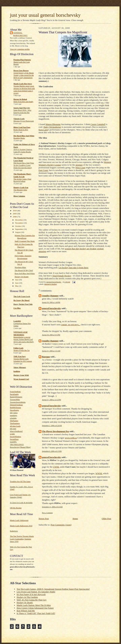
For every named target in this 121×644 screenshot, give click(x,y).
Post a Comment (47, 513)
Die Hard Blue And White (24, 136)
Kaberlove (14, 531)
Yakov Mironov (20, 367)
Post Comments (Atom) (61, 525)
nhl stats (13, 429)
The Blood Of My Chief (24, 270)
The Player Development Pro (55, 431)
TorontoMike (15, 399)
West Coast (80, 168)
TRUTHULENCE (17, 444)
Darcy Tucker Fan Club (23, 304)
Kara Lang (43, 130)
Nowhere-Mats (20, 267)
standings (13, 415)
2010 (15, 211)
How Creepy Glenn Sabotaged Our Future (35, 608)
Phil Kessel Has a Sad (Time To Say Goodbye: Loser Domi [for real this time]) (24, 165)
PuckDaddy (14, 394)
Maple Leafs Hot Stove (23, 84)
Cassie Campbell (98, 124)
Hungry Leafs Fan (21, 187)
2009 (15, 214)
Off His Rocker (16, 508)
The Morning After (20, 190)
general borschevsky (20, 34)
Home (75, 519)
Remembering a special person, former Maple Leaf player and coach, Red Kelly (24, 340)
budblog (17, 371)
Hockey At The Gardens (27, 597)
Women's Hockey (51, 284)
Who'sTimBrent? (16, 431)
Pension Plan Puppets (22, 60)
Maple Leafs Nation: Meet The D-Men (34, 605)
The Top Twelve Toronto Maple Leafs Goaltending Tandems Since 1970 (22, 539)
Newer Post (44, 519)
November (19, 223)
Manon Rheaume (53, 124)
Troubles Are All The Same (20, 481)
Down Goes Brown (21, 70)
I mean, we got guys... (71, 325)
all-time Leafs (15, 426)
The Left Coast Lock (22, 296)
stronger (79, 165)
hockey (83, 249)
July (17, 280)
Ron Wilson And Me (26, 611)
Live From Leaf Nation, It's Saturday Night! (36, 592)
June (17, 283)
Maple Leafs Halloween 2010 (21, 526)
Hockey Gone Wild (21, 375)
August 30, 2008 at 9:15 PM (51, 335)
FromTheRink (15, 392)
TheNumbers (15, 423)
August (18, 232)
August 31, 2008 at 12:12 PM (51, 400)
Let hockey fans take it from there (73, 268)
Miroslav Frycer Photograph (24, 121)
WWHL (99, 473)
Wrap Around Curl (21, 379)
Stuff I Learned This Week (25, 241)
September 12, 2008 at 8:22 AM (52, 507)
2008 (15, 217)
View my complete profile (20, 49)
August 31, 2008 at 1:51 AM (51, 351)
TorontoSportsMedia (18, 402)
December (19, 220)
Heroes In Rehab (20, 99)
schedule (13, 418)
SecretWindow (16, 436)
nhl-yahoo (14, 413)
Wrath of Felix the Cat (21, 350)
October (18, 226)
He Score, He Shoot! (22, 300)
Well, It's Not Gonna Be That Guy (32, 600)
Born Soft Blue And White (25, 273)
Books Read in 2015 (21, 130)
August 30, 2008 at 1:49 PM (51, 302)
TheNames (14, 421)
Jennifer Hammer (50, 296)
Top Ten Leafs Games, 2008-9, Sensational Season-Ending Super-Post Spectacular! (53, 589)
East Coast (43, 170)
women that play (72, 249)
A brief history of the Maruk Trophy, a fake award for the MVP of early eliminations (24, 75)
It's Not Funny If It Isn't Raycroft (31, 594)
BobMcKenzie (15, 407)
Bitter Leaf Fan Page (22, 127)
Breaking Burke (19, 138)
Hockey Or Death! (22, 277)
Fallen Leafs (18, 348)
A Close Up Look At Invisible (21, 503)
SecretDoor (14, 439)
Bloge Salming (19, 196)
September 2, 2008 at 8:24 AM (52, 426)
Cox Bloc (17, 308)
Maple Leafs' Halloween (19, 520)
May (17, 286)
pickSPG (13, 442)
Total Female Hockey (62, 276)
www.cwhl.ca (71, 438)
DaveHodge (14, 410)
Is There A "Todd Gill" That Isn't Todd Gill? (36, 613)
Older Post (106, 519)
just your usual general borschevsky (45, 15)
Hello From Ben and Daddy (23, 102)
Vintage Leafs (19, 119)
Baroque (46, 357)
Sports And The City (22, 108)
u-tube (12, 434)
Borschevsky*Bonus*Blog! (20, 447)
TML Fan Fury (20, 356)
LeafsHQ (17, 321)
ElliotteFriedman (16, 405)
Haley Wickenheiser (52, 127)
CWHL (56, 467)
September (19, 229)
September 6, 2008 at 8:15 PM (52, 451)
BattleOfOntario (16, 397)
